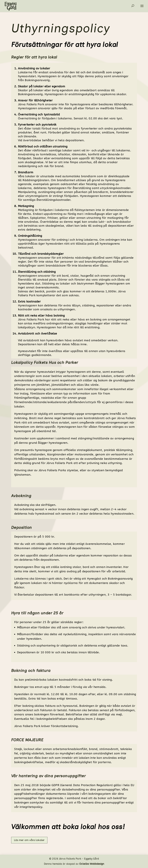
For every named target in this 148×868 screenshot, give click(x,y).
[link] (9, 6)
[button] (144, 8)
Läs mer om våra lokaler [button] (29, 840)
